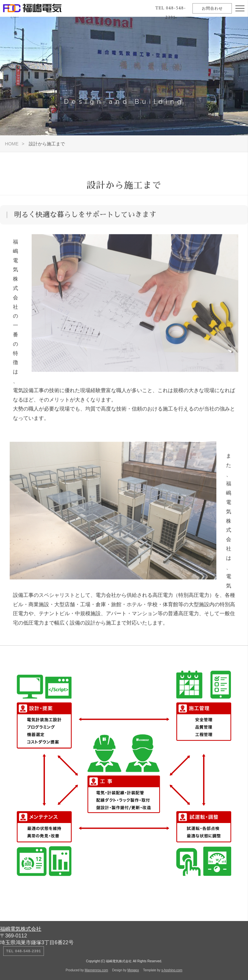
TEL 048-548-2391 (24, 951)
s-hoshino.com (172, 970)
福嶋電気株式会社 (21, 929)
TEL (171, 13)
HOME (12, 144)
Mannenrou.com (96, 970)
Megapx (133, 970)
